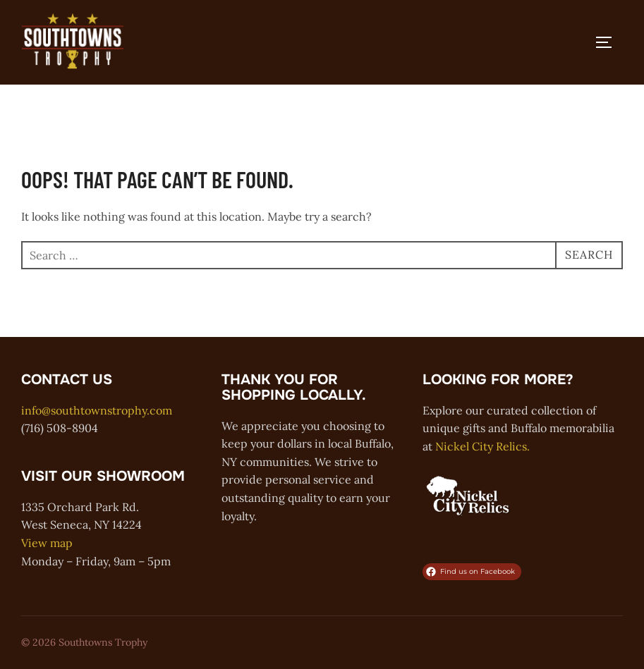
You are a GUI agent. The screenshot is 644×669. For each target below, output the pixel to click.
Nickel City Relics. (482, 446)
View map (47, 543)
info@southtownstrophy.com (97, 410)
